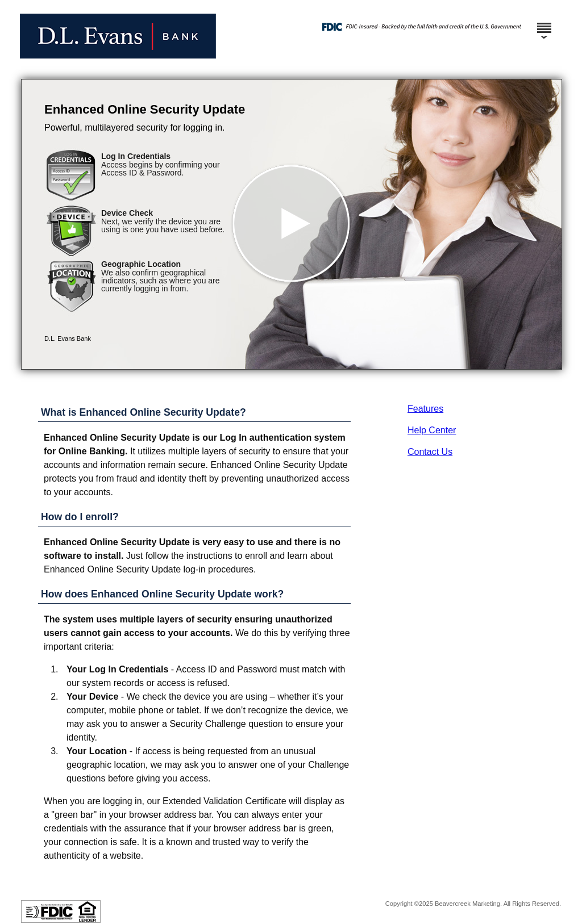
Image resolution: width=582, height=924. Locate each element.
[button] (292, 224)
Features (425, 409)
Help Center (432, 430)
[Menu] (544, 23)
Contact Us (430, 452)
